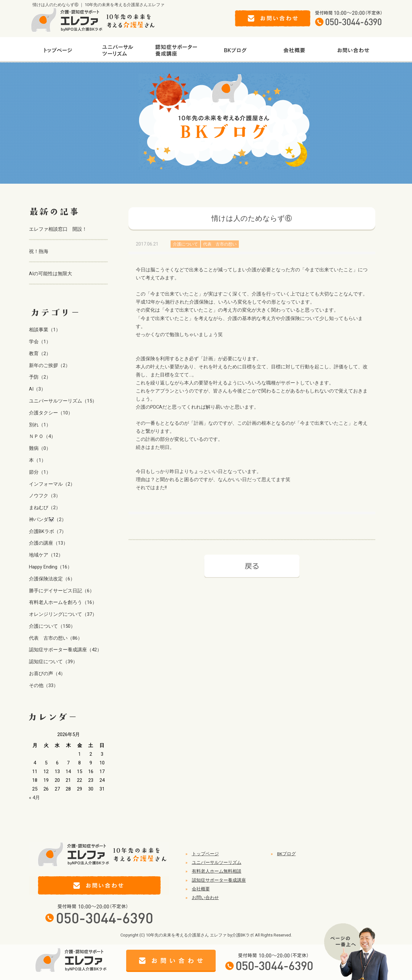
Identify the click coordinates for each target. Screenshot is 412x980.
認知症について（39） (53, 662)
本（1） (37, 460)
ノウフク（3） (45, 496)
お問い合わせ (205, 898)
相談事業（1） (45, 330)
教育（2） (40, 354)
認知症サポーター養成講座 (219, 880)
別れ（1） (40, 425)
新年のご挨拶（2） (50, 365)
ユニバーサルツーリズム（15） (63, 401)
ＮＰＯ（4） (42, 436)
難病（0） (40, 448)
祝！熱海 (39, 251)
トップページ (205, 854)
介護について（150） (52, 626)
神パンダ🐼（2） (48, 519)
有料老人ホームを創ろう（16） (63, 602)
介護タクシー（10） (51, 413)
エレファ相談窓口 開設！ (58, 229)
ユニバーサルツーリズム (217, 862)
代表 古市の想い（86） (56, 638)
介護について (185, 244)
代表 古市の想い (220, 244)
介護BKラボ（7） (48, 531)
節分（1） (40, 472)
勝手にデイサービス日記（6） (62, 591)
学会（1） (40, 342)
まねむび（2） (45, 508)
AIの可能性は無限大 (51, 274)
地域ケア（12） (46, 555)
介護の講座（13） (48, 543)
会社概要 (201, 889)
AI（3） (37, 389)
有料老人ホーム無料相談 (217, 871)
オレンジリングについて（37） (63, 614)
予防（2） (40, 377)
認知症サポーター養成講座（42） (65, 650)
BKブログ (286, 854)
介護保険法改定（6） (52, 579)
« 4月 (34, 798)
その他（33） (44, 685)
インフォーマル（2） (52, 484)
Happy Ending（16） (51, 567)
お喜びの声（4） (47, 674)
